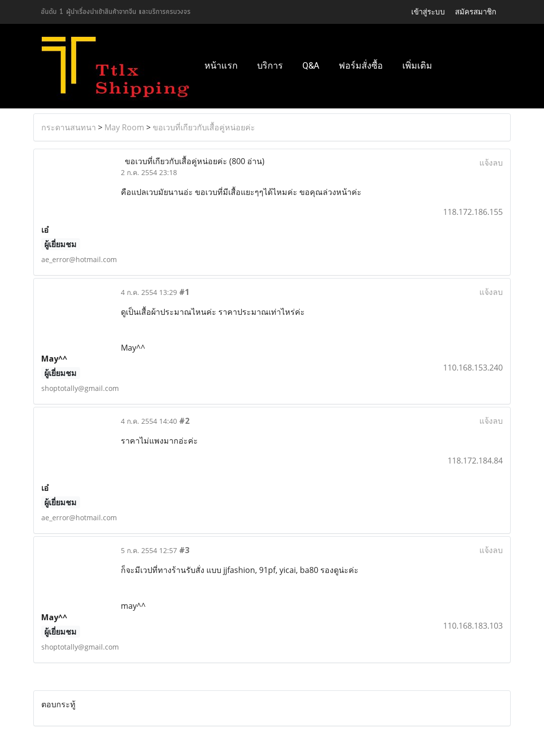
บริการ (270, 65)
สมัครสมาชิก (476, 12)
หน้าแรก (221, 65)
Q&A (311, 65)
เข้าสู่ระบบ (428, 12)
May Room (124, 127)
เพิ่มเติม (417, 65)
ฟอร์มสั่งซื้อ (361, 65)
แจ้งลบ (491, 163)
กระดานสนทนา (69, 127)
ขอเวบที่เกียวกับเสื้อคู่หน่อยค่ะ (204, 127)
